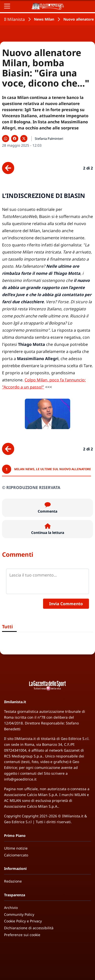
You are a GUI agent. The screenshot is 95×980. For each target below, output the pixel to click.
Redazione (13, 881)
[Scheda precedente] (8, 168)
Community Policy (19, 914)
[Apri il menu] (7, 6)
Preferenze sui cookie (22, 935)
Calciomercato (16, 855)
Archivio (11, 908)
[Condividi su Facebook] (15, 139)
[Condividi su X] (24, 139)
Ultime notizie (16, 848)
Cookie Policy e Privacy (23, 921)
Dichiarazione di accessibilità (29, 928)
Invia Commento (66, 604)
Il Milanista (14, 19)
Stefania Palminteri (49, 139)
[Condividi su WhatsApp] (6, 139)
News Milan (44, 19)
